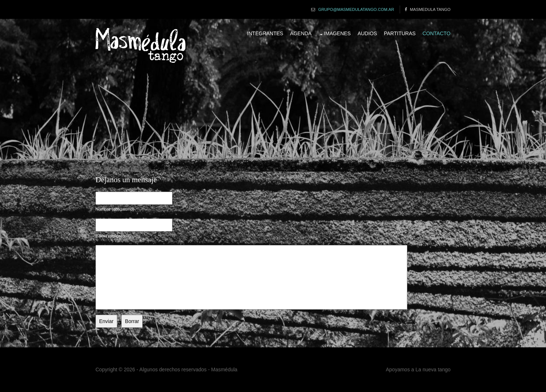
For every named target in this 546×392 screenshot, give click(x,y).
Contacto (437, 33)
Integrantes (265, 33)
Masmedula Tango (430, 9)
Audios (367, 33)
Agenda (301, 33)
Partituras (400, 33)
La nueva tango (433, 369)
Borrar (132, 321)
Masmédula (224, 369)
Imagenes (337, 33)
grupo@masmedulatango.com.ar (356, 9)
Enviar (106, 321)
